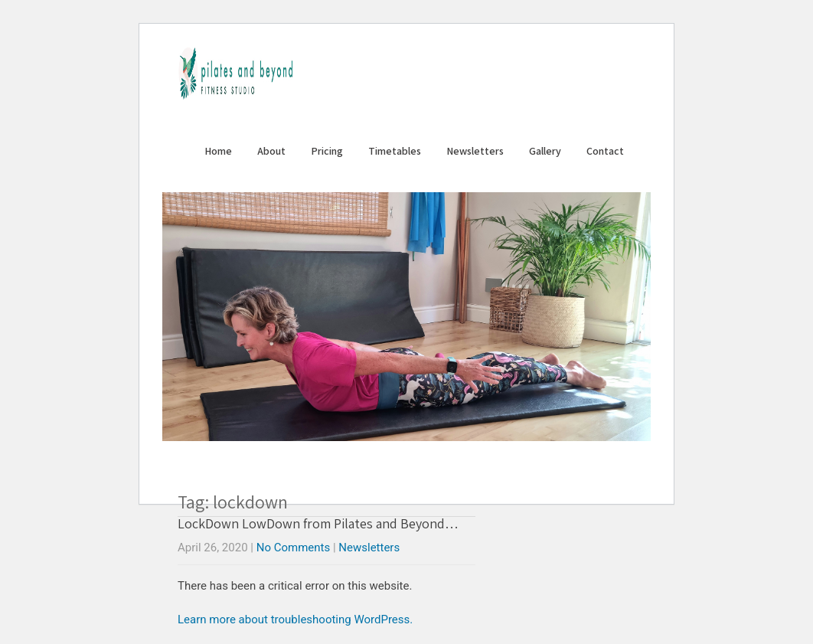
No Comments (294, 548)
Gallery (545, 151)
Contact (605, 151)
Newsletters (475, 151)
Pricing (327, 151)
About (271, 151)
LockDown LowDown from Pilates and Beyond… (318, 523)
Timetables (395, 151)
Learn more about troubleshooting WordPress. (295, 619)
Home (218, 151)
